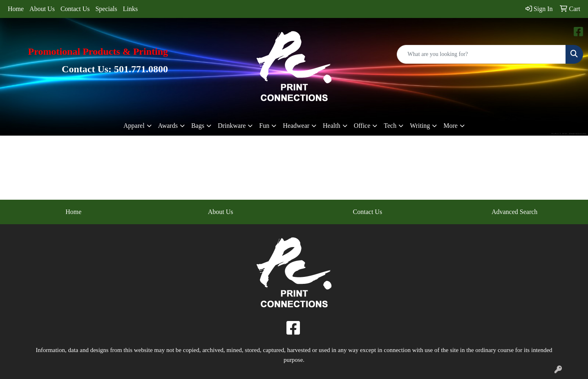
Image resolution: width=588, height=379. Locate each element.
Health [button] (332, 126)
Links (130, 9)
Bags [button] (198, 126)
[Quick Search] (481, 54)
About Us (42, 9)
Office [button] (362, 126)
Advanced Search (514, 212)
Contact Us (75, 9)
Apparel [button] (134, 126)
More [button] (451, 126)
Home (16, 9)
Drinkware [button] (232, 126)
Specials (106, 9)
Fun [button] (264, 126)
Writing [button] (420, 126)
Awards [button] (168, 126)
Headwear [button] (296, 126)
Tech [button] (390, 126)
